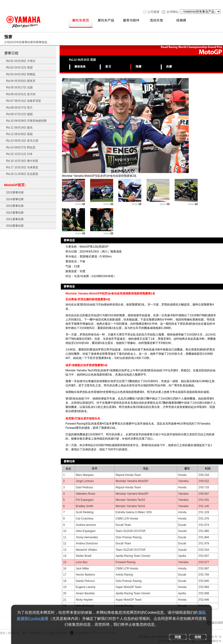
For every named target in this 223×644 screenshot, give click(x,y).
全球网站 (173, 12)
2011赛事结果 (15, 219)
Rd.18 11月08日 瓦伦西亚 (22, 174)
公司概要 (154, 12)
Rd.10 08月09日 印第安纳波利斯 (26, 121)
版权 (3, 633)
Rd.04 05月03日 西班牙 (21, 81)
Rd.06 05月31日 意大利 (21, 94)
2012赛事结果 (15, 213)
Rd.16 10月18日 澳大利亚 (22, 161)
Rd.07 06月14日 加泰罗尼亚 (24, 101)
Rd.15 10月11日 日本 (19, 154)
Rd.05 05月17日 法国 (19, 87)
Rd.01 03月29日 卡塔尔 (21, 61)
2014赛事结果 (15, 199)
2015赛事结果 (15, 192)
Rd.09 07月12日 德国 (19, 114)
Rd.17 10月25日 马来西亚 (22, 167)
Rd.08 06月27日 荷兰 (19, 108)
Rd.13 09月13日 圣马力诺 (22, 141)
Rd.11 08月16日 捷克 (19, 128)
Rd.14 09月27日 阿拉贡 (21, 147)
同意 (178, 637)
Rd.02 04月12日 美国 (19, 68)
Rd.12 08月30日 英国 (19, 134)
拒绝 (198, 637)
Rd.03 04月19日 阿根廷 (21, 74)
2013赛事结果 (15, 206)
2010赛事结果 (15, 226)
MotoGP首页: (15, 185)
